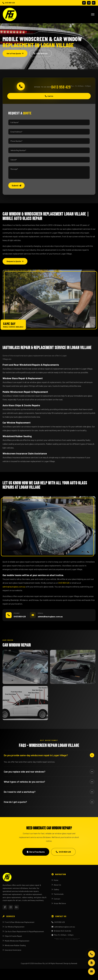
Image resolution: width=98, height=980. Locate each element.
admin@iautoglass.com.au (14, 587)
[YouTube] (94, 3)
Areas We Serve (59, 903)
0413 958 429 (9, 3)
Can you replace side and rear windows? (49, 772)
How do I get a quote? (49, 802)
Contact (56, 899)
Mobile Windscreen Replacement (16, 941)
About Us (56, 885)
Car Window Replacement (14, 927)
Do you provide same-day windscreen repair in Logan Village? (49, 755)
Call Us (49, 96)
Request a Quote (15, 261)
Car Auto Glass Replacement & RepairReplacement (23, 931)
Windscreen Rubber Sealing (14, 945)
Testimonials (58, 894)
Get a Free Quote (15, 53)
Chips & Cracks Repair (12, 936)
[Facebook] (84, 3)
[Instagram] (89, 3)
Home (55, 880)
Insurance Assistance (12, 950)
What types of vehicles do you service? (49, 782)
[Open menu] (93, 14)
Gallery (55, 889)
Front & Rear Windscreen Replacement (19, 922)
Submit (16, 186)
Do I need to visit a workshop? (49, 792)
